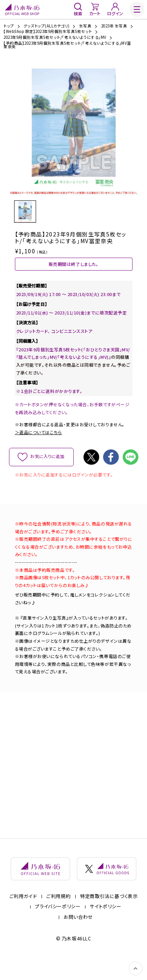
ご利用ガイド (23, 916)
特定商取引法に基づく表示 (109, 916)
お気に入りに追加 (47, 471)
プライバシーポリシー (58, 926)
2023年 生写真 (114, 26)
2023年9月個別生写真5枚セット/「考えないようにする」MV (55, 38)
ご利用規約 (58, 916)
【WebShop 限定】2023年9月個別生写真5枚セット (48, 32)
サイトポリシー (105, 926)
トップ (9, 26)
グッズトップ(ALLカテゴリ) (46, 26)
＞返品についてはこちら (39, 447)
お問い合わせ (78, 937)
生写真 (85, 26)
